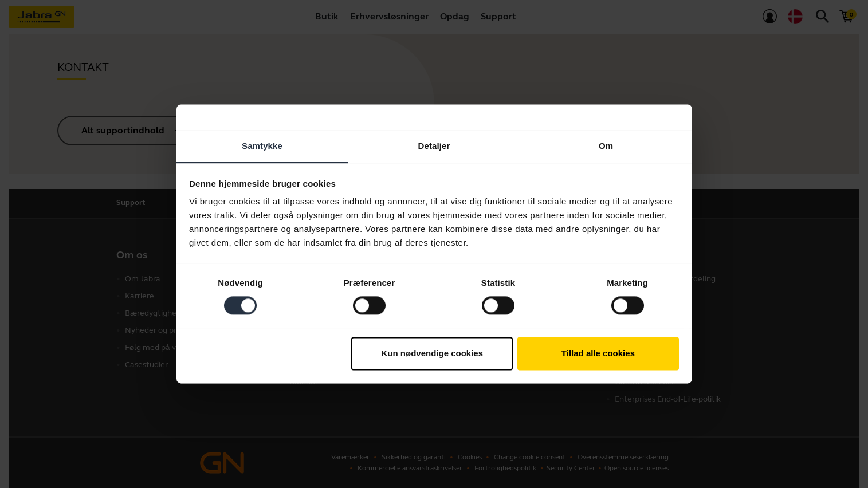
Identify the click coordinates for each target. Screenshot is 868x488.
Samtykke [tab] (262, 146)
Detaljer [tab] (434, 146)
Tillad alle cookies (598, 353)
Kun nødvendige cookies (433, 353)
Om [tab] (606, 146)
